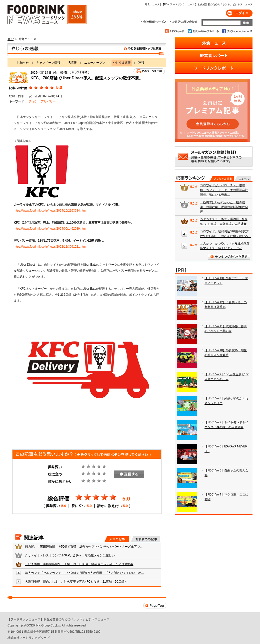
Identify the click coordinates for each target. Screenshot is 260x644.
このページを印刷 (149, 71)
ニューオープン (95, 63)
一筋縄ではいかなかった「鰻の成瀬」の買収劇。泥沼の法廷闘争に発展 (224, 207)
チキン (33, 101)
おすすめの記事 (145, 539)
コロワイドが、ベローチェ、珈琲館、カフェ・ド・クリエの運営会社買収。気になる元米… (224, 190)
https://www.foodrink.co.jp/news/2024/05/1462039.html (50, 229)
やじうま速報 (87, 50)
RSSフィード (175, 31)
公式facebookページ (237, 31)
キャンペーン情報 (48, 63)
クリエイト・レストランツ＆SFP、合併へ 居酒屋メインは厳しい (70, 555)
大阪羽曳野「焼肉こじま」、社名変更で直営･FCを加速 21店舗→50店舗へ (76, 582)
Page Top (155, 606)
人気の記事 (117, 539)
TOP (10, 39)
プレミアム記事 (222, 179)
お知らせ (23, 63)
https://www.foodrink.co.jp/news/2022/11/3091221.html (50, 247)
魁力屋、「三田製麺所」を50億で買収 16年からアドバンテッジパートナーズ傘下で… (84, 547)
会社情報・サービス (154, 22)
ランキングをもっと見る (229, 257)
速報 (141, 63)
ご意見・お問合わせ (183, 22)
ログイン (239, 13)
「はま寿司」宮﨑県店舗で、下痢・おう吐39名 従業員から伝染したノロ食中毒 (79, 564)
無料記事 (243, 179)
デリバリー (48, 101)
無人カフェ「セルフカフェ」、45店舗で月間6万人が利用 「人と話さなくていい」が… (84, 573)
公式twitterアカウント (204, 31)
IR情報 (72, 63)
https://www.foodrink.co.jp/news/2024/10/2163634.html (50, 211)
